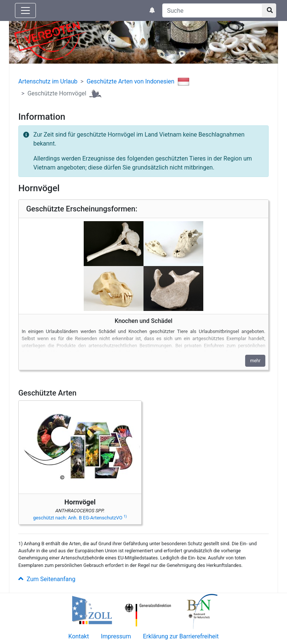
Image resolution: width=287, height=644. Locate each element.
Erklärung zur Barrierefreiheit (181, 636)
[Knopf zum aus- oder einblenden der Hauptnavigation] (25, 10)
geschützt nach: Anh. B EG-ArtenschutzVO (80, 518)
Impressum (116, 636)
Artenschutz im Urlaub (48, 81)
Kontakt (79, 636)
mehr (255, 361)
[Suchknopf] (269, 10)
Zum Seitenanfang (47, 579)
